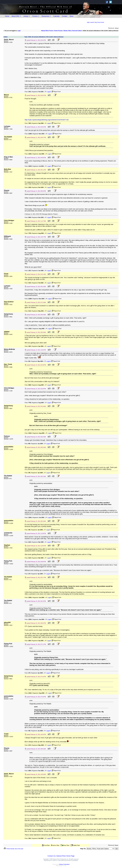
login (88, 22)
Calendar (56, 16)
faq (96, 22)
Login (19, 31)
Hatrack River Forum (47, 31)
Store (71, 16)
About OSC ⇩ (16, 16)
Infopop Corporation (64, 864)
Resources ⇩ (46, 16)
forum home (101, 22)
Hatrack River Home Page (65, 856)
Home (7, 16)
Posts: (28, 92)
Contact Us (51, 856)
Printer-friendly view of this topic (13, 849)
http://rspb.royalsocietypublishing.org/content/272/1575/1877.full (47, 120)
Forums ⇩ (36, 16)
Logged (49, 92)
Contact (65, 16)
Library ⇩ (27, 16)
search (92, 22)
